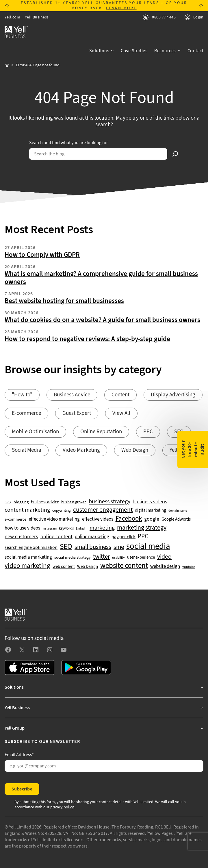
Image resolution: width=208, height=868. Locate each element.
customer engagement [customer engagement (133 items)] (103, 510)
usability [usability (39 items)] (118, 558)
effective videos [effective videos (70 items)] (98, 519)
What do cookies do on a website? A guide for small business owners (102, 320)
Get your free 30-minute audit (193, 449)
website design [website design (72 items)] (165, 566)
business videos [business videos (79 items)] (150, 502)
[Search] (175, 154)
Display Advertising (173, 395)
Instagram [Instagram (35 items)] (50, 529)
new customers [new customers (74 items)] (21, 537)
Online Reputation (101, 432)
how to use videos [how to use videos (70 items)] (22, 528)
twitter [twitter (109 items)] (101, 557)
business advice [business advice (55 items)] (45, 502)
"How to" (22, 395)
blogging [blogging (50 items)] (21, 502)
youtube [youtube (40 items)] (189, 567)
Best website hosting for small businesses (64, 301)
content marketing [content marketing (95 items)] (27, 510)
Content (120, 395)
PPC (148, 432)
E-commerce (26, 413)
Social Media (27, 450)
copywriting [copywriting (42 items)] (62, 511)
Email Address (19, 755)
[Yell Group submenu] (104, 728)
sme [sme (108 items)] (119, 547)
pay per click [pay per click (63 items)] (123, 537)
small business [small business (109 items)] (93, 547)
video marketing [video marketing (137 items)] (27, 566)
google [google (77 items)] (152, 519)
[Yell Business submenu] (104, 708)
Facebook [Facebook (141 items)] (129, 519)
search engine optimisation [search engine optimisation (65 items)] (31, 548)
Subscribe (22, 789)
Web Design (135, 450)
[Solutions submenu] (102, 51)
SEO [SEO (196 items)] (66, 547)
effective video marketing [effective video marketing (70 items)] (54, 519)
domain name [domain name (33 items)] (178, 511)
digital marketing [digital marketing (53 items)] (151, 511)
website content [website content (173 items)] (124, 566)
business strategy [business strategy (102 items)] (109, 502)
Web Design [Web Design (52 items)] (88, 567)
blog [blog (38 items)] (8, 502)
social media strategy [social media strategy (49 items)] (73, 558)
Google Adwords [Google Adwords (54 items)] (176, 519)
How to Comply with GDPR (42, 255)
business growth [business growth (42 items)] (74, 502)
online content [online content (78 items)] (56, 537)
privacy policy (62, 807)
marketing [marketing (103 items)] (102, 528)
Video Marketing (81, 450)
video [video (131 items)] (164, 557)
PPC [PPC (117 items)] (143, 536)
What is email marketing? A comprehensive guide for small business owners (101, 278)
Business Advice (72, 395)
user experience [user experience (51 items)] (141, 558)
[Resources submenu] (167, 51)
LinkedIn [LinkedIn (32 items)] (82, 529)
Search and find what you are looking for (69, 143)
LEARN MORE (121, 8)
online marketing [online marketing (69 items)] (92, 537)
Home (7, 65)
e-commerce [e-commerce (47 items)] (15, 519)
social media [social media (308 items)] (148, 546)
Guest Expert (77, 413)
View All (121, 413)
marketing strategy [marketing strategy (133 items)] (142, 528)
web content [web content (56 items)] (64, 567)
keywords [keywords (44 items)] (66, 528)
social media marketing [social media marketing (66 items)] (28, 557)
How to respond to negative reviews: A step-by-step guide (87, 339)
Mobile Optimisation (35, 432)
